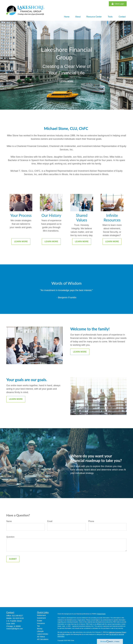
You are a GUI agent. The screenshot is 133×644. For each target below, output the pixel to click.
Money (40, 629)
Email (50, 521)
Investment (41, 618)
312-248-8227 (17, 616)
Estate (40, 621)
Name (9, 521)
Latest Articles (43, 634)
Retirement (41, 615)
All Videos (41, 637)
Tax (39, 626)
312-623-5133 (18, 618)
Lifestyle (40, 631)
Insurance (41, 623)
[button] (67, 17)
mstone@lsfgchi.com (15, 629)
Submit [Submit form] (13, 559)
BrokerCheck (101, 614)
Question (10, 537)
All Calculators (43, 639)
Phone (91, 521)
